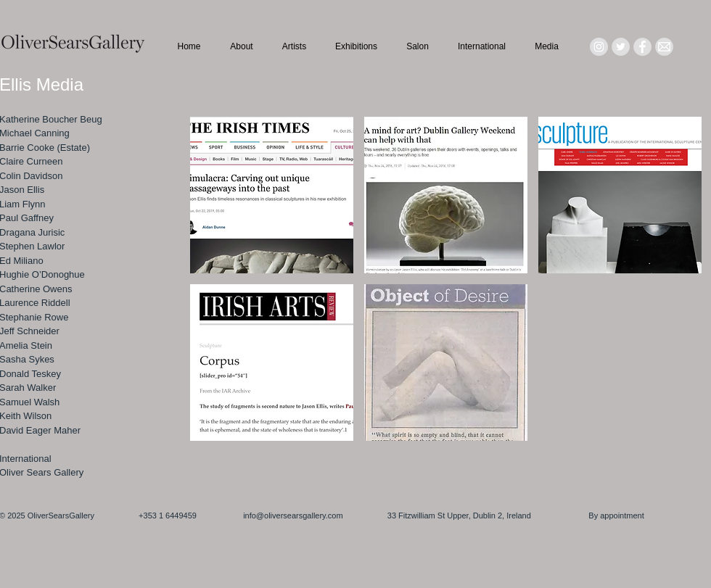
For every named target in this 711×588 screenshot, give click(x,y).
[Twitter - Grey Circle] (621, 47)
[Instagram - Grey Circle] (599, 47)
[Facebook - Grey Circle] (642, 47)
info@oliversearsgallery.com (293, 515)
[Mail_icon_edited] (664, 47)
